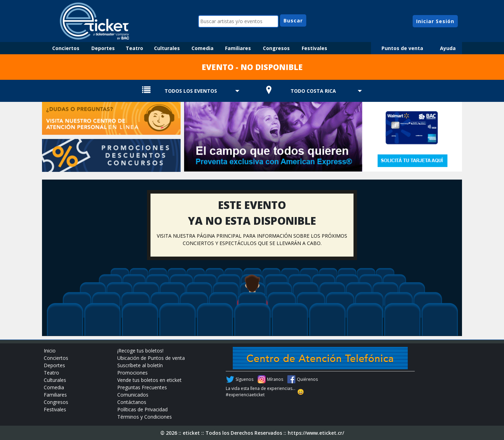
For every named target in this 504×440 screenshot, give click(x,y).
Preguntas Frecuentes (142, 387)
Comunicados (133, 395)
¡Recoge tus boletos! (140, 351)
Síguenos (244, 379)
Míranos (275, 379)
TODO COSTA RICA (313, 91)
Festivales (314, 48)
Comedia (202, 48)
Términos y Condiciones (145, 417)
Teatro (134, 48)
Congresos (276, 48)
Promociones (132, 373)
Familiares (238, 48)
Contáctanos (132, 402)
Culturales (167, 48)
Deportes (103, 48)
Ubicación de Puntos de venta (151, 358)
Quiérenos (307, 379)
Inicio (50, 351)
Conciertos (66, 48)
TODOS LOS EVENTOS (191, 91)
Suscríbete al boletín (140, 365)
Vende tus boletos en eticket (149, 380)
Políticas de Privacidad (142, 409)
